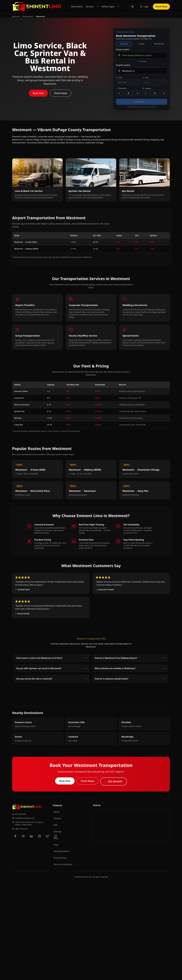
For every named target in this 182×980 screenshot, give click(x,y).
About (56, 812)
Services (90, 7)
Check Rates (61, 93)
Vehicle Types (108, 7)
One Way (124, 44)
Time (145, 78)
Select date (122, 82)
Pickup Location (123, 49)
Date (119, 78)
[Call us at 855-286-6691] (30, 814)
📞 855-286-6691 (114, 781)
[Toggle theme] (132, 7)
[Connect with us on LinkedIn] (31, 836)
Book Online (77, 7)
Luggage (147, 88)
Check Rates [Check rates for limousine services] (161, 7)
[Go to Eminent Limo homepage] (37, 7)
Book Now (38, 93)
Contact (57, 818)
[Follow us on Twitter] (48, 836)
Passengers (121, 88)
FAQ (55, 825)
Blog (56, 838)
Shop (56, 845)
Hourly (142, 44)
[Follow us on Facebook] (15, 836)
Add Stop (142, 61)
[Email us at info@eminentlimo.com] (30, 818)
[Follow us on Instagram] (39, 836)
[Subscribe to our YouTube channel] (23, 836)
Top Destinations (62, 851)
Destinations (28, 16)
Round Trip (159, 44)
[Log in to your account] (144, 7)
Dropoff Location (124, 65)
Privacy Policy (60, 858)
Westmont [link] (41, 16)
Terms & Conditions (63, 864)
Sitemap (58, 832)
